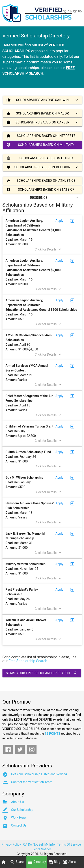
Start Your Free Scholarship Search (42, 673)
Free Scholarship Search (28, 661)
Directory (37, 862)
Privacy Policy (11, 844)
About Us (18, 802)
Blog (54, 862)
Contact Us (19, 825)
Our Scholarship (22, 810)
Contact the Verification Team (32, 782)
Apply (59, 221)
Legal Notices (42, 849)
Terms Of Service (69, 844)
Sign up (76, 11)
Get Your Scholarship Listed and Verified (39, 774)
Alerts (70, 862)
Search (18, 862)
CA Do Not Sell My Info (39, 844)
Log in (65, 11)
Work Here (18, 818)
